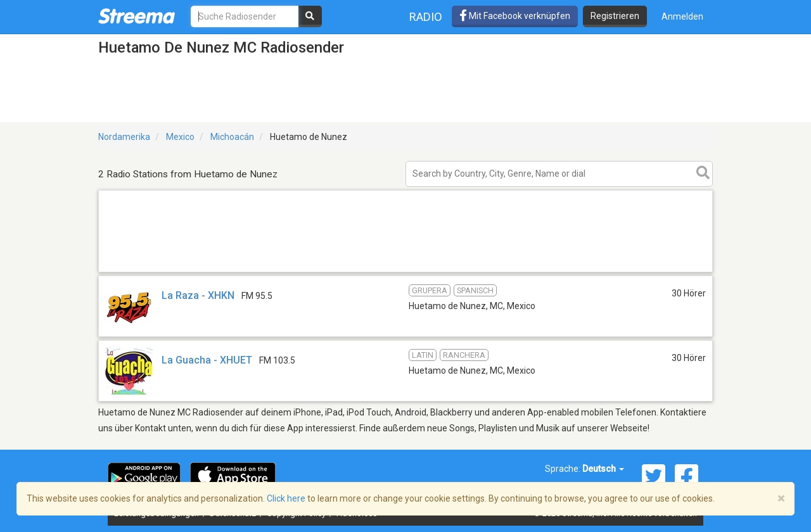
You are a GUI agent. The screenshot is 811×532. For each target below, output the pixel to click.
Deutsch (603, 469)
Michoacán (232, 137)
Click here (286, 498)
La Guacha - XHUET (207, 360)
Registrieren (615, 16)
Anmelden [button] (682, 16)
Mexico (180, 137)
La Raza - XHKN (198, 295)
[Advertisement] (405, 271)
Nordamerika (124, 137)
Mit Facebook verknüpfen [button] (515, 16)
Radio (426, 17)
